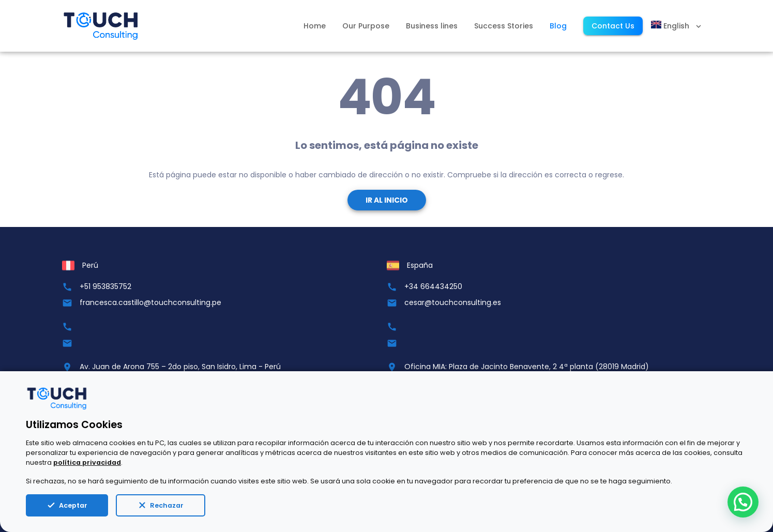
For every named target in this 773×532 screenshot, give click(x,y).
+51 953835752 (105, 286)
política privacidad (87, 462)
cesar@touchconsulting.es (453, 302)
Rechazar (161, 505)
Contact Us (613, 26)
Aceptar (67, 505)
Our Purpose (366, 26)
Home (315, 26)
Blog (558, 26)
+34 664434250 (433, 286)
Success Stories (504, 26)
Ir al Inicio (387, 200)
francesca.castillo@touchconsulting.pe (150, 302)
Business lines (432, 26)
